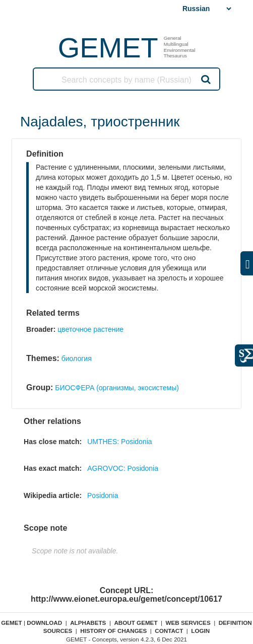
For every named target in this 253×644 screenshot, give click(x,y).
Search (205, 79)
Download (44, 623)
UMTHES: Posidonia (119, 442)
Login (200, 631)
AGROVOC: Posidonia (123, 468)
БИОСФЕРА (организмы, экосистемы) (117, 388)
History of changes (113, 631)
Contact (169, 631)
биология (77, 359)
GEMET (108, 48)
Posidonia (103, 495)
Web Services (188, 623)
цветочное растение (90, 329)
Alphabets (88, 623)
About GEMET (136, 623)
